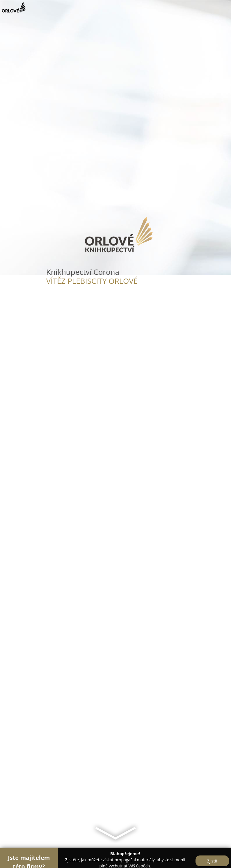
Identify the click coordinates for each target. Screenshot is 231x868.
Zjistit (212, 861)
